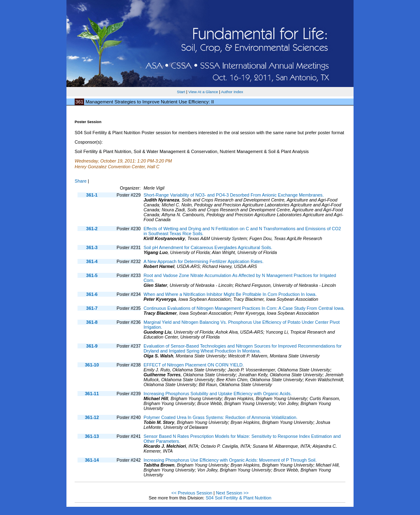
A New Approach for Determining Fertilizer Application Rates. (204, 261)
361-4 (92, 261)
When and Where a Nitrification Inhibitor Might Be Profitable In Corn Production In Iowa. (230, 294)
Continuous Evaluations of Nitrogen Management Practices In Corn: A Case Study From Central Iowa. (244, 308)
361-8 (92, 322)
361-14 (92, 460)
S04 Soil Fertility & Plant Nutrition (238, 498)
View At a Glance (203, 92)
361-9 (92, 346)
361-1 (92, 195)
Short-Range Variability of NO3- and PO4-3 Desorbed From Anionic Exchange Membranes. (234, 195)
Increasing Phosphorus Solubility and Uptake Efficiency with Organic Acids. (218, 394)
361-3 (92, 247)
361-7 (92, 308)
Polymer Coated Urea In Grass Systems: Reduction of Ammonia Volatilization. (220, 417)
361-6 (92, 294)
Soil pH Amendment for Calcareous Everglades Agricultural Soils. (208, 247)
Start (181, 92)
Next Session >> (232, 493)
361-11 (92, 394)
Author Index (232, 92)
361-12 (92, 417)
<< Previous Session (192, 493)
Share (81, 181)
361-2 (92, 229)
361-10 (92, 365)
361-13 (92, 436)
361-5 (92, 275)
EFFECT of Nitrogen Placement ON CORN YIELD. (194, 365)
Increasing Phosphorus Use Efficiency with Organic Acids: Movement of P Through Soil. (230, 460)
